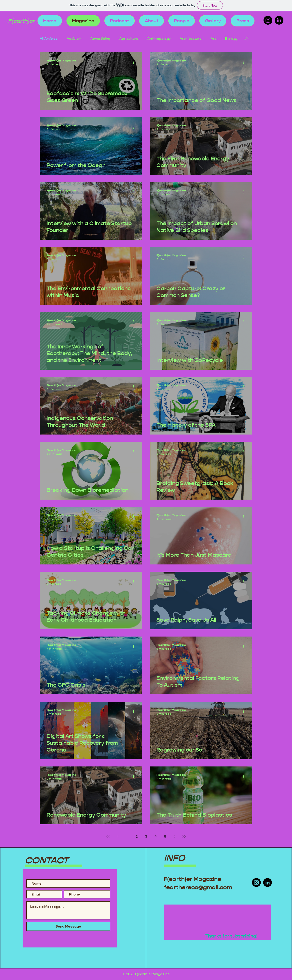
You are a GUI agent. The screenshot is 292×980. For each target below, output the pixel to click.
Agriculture (129, 39)
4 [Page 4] (156, 836)
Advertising (100, 39)
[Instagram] (268, 20)
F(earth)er (21, 21)
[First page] (108, 837)
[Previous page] (118, 837)
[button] (246, 39)
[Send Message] (68, 926)
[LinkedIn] (279, 20)
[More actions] (135, 62)
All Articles (49, 39)
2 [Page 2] (137, 836)
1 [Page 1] (127, 836)
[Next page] (174, 837)
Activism (74, 39)
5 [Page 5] (165, 836)
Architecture (191, 39)
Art (213, 39)
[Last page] (184, 837)
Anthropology (159, 39)
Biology (231, 39)
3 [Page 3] (146, 836)
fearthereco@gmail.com (198, 887)
